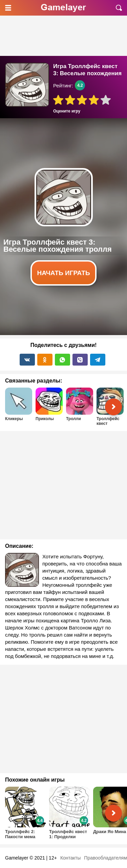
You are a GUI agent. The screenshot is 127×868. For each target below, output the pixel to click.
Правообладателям (105, 858)
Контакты (70, 858)
